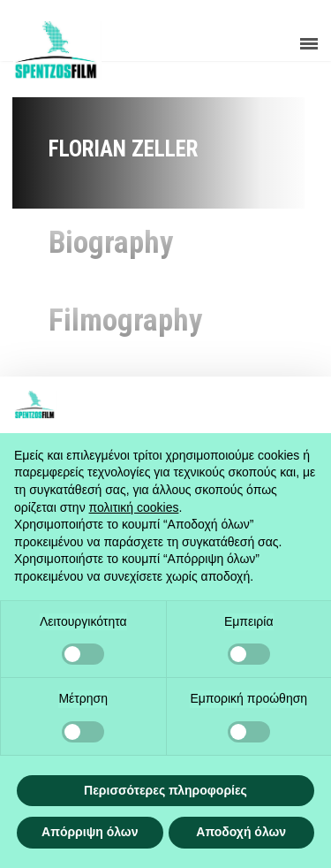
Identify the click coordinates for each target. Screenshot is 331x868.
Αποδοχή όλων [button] (241, 832)
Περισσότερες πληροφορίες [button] (165, 790)
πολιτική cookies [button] (134, 507)
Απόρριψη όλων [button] (90, 832)
